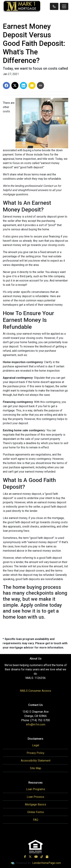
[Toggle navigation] (64, 6)
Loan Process (35, 797)
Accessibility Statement (36, 761)
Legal (36, 745)
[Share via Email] (32, 85)
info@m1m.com (36, 724)
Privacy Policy (35, 753)
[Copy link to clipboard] (40, 85)
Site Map (36, 768)
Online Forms (36, 812)
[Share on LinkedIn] (23, 85)
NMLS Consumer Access (35, 691)
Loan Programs (36, 789)
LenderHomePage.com (47, 863)
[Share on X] (15, 85)
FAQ (36, 820)
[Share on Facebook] (6, 85)
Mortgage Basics (35, 804)
